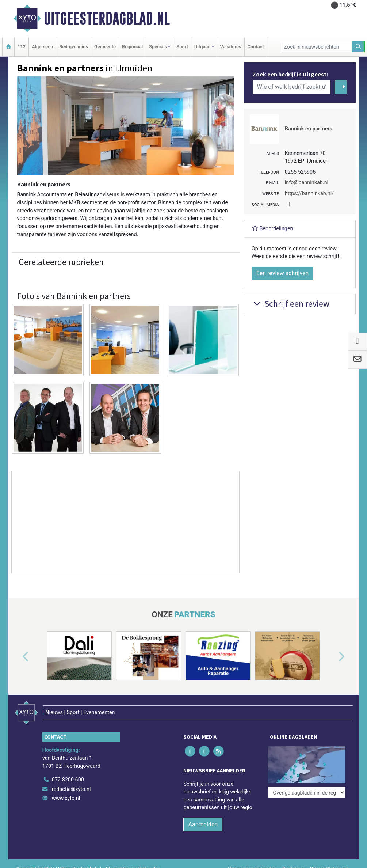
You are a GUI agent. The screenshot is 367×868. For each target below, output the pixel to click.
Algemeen (42, 47)
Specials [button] (158, 47)
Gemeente (105, 47)
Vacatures (231, 47)
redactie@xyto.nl (71, 789)
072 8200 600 (68, 780)
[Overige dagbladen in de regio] (307, 793)
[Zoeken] (359, 47)
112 (22, 47)
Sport (182, 47)
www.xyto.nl (66, 798)
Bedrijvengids (74, 47)
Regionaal (132, 47)
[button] (17, 657)
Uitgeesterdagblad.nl (107, 19)
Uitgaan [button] (202, 47)
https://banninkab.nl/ (309, 194)
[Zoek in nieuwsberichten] (317, 47)
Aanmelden (203, 824)
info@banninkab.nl (307, 183)
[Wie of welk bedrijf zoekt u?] (292, 87)
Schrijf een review (290, 304)
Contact (256, 47)
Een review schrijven (283, 273)
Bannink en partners (309, 129)
